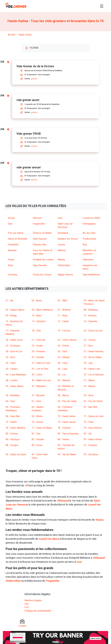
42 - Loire (63, 369)
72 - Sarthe (11, 422)
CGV (27, 607)
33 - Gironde (38, 357)
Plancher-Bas (40, 245)
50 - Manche (64, 380)
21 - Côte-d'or (39, 340)
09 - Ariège (11, 316)
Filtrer (32, 48)
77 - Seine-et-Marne (42, 428)
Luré (60, 218)
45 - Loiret (37, 375)
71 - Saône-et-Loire (94, 416)
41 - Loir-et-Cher (40, 369)
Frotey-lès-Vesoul (42, 275)
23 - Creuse (90, 340)
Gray (10, 224)
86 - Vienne (63, 439)
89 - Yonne (37, 445)
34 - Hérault (64, 357)
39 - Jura (88, 363)
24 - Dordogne (13, 346)
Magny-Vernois (65, 275)
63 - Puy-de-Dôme (93, 401)
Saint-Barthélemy (91, 275)
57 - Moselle (38, 395)
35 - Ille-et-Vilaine (93, 357)
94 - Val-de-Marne (67, 455)
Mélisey (62, 250)
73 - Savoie (37, 422)
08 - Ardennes (91, 310)
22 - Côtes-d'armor (67, 340)
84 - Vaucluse (13, 439)
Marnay (61, 260)
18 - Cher (36, 331)
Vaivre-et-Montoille (17, 239)
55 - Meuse (90, 386)
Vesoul (11, 218)
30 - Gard (62, 352)
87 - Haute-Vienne (93, 439)
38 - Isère (63, 363)
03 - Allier (63, 301)
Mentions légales (33, 600)
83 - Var (88, 434)
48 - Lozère (12, 380)
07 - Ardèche (64, 310)
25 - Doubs (37, 346)
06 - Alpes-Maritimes (42, 310)
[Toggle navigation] (102, 6)
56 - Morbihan (13, 395)
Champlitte (13, 245)
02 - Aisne (37, 301)
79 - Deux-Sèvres (93, 428)
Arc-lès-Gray (89, 233)
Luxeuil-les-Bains (91, 218)
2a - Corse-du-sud (93, 331)
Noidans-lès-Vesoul (68, 239)
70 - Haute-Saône (67, 416)
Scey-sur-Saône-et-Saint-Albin (43, 252)
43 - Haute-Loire (92, 369)
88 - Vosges (12, 445)
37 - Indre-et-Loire (41, 363)
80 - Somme (12, 434)
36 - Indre (11, 363)
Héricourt (37, 218)
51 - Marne (89, 380)
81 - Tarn (36, 434)
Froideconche (89, 239)
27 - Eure (88, 346)
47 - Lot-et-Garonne (94, 375)
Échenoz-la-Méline (42, 233)
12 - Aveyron (90, 316)
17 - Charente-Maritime (13, 332)
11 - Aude (63, 316)
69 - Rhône (37, 416)
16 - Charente (90, 321)
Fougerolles (39, 224)
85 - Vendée (38, 439)
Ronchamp (63, 233)
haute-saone (25, 35)
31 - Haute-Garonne (94, 352)
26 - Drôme (63, 346)
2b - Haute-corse (14, 340)
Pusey (11, 260)
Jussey (61, 245)
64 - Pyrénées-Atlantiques (13, 409)
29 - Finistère (38, 352)
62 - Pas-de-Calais (67, 401)
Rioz (85, 245)
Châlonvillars (64, 265)
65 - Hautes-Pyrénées (38, 409)
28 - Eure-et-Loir (14, 352)
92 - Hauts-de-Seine (16, 455)
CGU (27, 604)
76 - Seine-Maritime (16, 428)
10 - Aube (37, 316)
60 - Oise (10, 401)
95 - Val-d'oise (91, 455)
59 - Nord (88, 395)
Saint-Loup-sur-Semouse (66, 226)
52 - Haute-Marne (15, 386)
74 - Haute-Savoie (67, 422)
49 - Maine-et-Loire (41, 380)
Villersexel (88, 260)
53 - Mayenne (39, 386)
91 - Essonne (90, 445)
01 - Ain (9, 301)
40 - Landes (12, 369)
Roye (10, 265)
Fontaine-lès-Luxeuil (43, 260)
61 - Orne (36, 401)
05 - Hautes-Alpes (15, 310)
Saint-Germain (40, 265)
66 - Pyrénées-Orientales (65, 409)
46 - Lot (62, 375)
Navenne (12, 250)
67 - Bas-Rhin (90, 407)
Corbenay (13, 275)
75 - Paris (89, 422)
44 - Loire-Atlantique (16, 375)
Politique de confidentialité (38, 611)
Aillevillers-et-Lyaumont (90, 252)
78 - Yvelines (64, 428)
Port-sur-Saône (16, 233)
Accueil (12, 35)
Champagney (89, 224)
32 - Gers (10, 357)
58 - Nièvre (63, 395)
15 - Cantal (63, 321)
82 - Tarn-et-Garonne (68, 434)
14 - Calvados (39, 321)
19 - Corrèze (64, 331)
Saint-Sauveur (40, 239)
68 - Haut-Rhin (13, 416)
